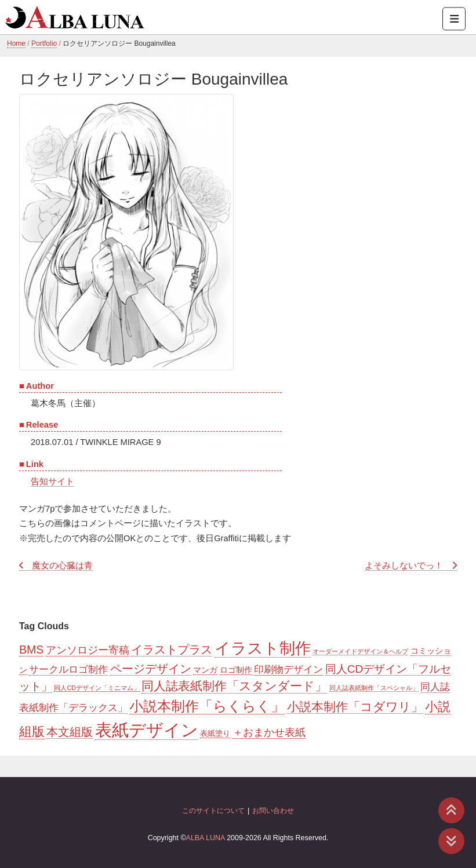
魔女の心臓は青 (62, 566)
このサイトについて (213, 811)
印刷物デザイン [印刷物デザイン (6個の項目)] (288, 670)
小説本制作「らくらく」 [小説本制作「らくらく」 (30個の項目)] (207, 706)
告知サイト (52, 482)
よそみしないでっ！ (404, 566)
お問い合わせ (273, 811)
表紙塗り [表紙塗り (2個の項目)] (215, 733)
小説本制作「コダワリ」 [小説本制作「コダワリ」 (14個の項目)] (355, 707)
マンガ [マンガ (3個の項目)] (205, 670)
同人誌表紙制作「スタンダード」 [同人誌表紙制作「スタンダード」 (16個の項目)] (234, 686)
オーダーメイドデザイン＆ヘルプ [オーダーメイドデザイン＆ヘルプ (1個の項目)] (360, 651)
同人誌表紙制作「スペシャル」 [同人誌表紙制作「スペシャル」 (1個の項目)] (374, 688)
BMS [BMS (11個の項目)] (31, 650)
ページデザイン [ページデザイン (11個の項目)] (151, 669)
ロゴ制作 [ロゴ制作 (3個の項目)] (236, 670)
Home (16, 43)
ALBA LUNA (206, 838)
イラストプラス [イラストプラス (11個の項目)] (172, 650)
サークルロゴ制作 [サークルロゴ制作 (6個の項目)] (68, 670)
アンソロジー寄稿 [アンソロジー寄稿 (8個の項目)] (88, 650)
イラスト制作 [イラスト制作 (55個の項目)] (263, 648)
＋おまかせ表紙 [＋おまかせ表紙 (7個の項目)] (269, 732)
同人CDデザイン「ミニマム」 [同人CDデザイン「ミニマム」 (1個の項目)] (97, 688)
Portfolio (44, 43)
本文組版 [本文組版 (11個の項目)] (70, 732)
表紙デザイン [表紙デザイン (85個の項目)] (147, 730)
